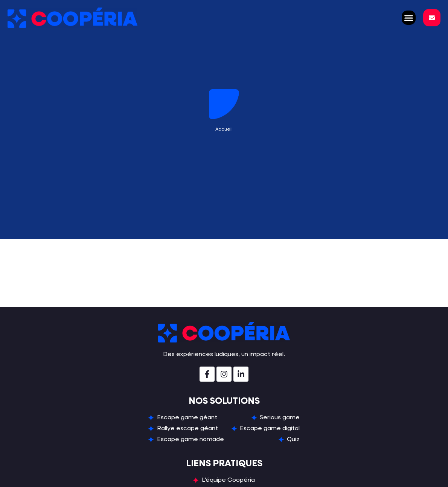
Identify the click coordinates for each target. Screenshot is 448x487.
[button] (409, 18)
